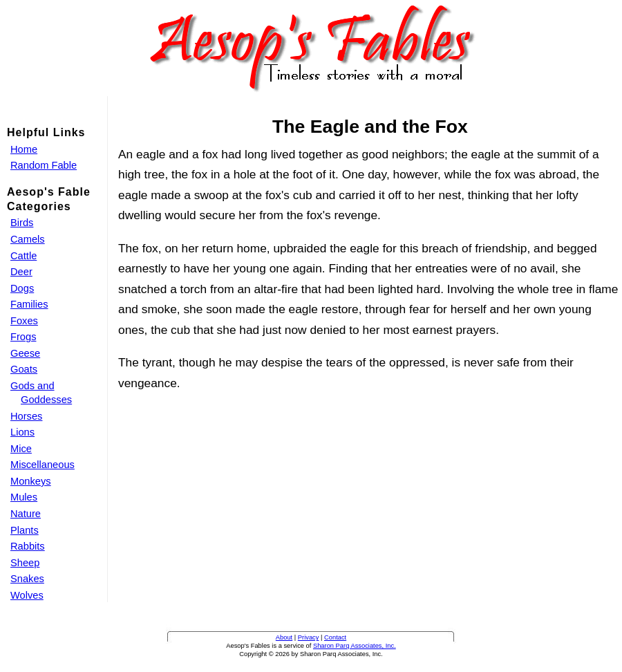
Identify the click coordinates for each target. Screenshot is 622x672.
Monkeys (31, 481)
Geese (25, 353)
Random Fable (44, 165)
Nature (26, 514)
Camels (28, 239)
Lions (22, 432)
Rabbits (28, 546)
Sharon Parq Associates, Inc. (355, 646)
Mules (24, 497)
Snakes (27, 579)
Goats (24, 369)
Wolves (27, 595)
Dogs (22, 288)
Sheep (25, 563)
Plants (25, 530)
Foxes (24, 321)
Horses (26, 416)
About (284, 637)
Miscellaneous (43, 465)
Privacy (309, 637)
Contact (335, 637)
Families (29, 304)
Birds (22, 223)
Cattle (23, 256)
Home (24, 149)
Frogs (23, 337)
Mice (21, 449)
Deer (21, 272)
